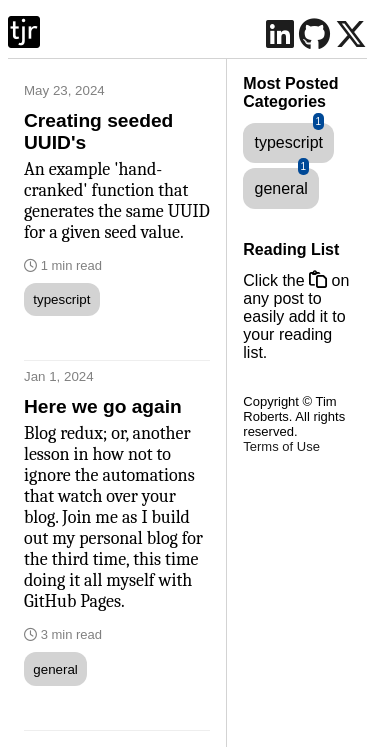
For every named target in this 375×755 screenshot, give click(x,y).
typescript (61, 299)
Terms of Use (281, 446)
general (55, 669)
